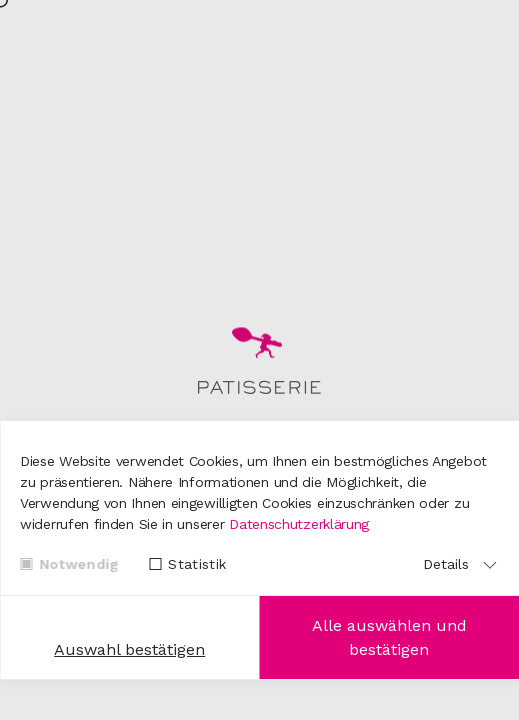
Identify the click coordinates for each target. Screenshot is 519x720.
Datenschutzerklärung (299, 524)
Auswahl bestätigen (129, 649)
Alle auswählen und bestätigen (389, 637)
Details (446, 564)
